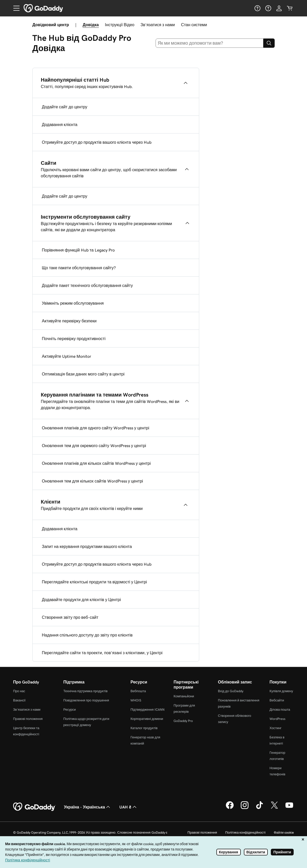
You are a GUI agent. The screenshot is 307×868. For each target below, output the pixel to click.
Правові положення (28, 719)
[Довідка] (257, 8)
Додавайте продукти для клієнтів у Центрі (81, 600)
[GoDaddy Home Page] (34, 807)
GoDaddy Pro (183, 721)
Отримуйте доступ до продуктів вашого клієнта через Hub (97, 142)
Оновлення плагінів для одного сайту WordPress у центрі (95, 428)
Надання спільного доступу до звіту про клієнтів (87, 635)
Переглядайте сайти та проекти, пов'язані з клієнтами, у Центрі (102, 653)
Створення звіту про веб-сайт (70, 617)
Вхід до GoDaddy (231, 691)
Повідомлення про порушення (86, 700)
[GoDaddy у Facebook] (230, 808)
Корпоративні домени (147, 719)
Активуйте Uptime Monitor (66, 356)
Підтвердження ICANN (147, 710)
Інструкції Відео (120, 25)
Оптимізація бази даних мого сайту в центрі (83, 374)
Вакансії (19, 700)
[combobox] (210, 43)
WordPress (277, 719)
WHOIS (136, 700)
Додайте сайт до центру (65, 107)
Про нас (19, 691)
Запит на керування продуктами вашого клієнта (87, 546)
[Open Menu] (14, 8)
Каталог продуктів (144, 728)
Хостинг (276, 728)
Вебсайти (277, 700)
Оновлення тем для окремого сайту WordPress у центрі (94, 446)
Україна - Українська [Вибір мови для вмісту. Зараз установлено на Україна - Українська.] (88, 807)
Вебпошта (138, 691)
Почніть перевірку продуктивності (74, 339)
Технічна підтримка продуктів (85, 691)
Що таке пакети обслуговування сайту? (79, 268)
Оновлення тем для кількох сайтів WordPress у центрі (92, 481)
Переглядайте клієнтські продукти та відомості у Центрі (94, 582)
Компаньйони (184, 696)
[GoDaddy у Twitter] (274, 808)
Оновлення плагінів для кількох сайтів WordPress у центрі (96, 463)
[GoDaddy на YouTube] (289, 808)
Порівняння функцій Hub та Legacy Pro (78, 250)
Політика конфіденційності (245, 832)
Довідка (91, 25)
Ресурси (70, 710)
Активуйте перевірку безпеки (69, 321)
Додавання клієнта (60, 124)
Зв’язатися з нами (158, 25)
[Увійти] (279, 8)
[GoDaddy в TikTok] (260, 808)
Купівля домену (281, 691)
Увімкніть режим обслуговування (73, 303)
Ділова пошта (280, 710)
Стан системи (194, 25)
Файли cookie (284, 832)
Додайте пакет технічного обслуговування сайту (87, 285)
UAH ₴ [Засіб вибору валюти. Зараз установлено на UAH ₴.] (128, 807)
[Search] (269, 43)
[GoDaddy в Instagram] (245, 808)
